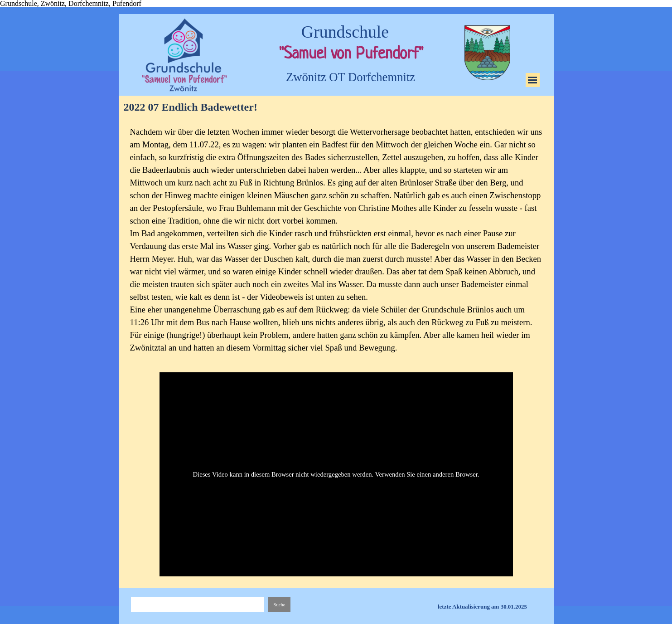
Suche (279, 605)
